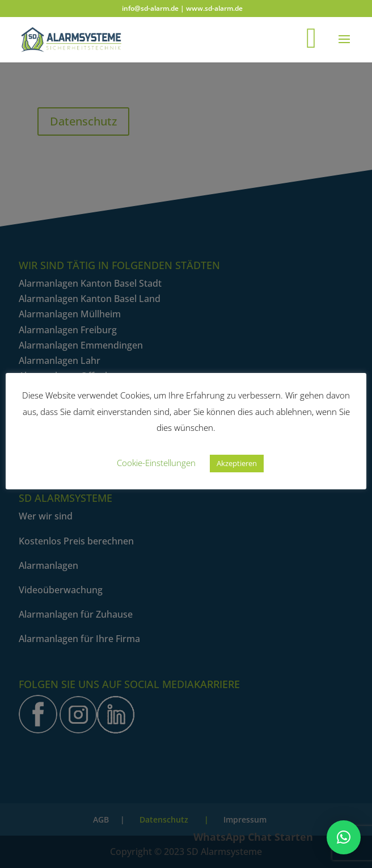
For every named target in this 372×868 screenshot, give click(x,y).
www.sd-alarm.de (214, 8)
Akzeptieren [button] (237, 463)
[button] (344, 837)
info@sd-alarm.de (150, 8)
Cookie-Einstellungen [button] (156, 463)
